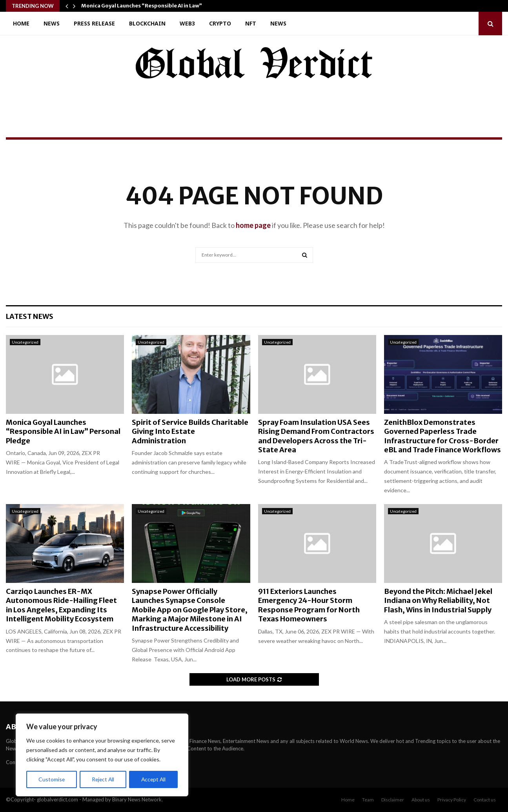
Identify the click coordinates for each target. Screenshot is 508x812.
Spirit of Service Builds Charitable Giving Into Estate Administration (190, 431)
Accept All (154, 779)
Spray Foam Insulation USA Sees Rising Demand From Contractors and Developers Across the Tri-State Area (316, 436)
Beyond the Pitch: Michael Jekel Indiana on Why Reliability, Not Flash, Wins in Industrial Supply (438, 601)
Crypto (220, 23)
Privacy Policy (452, 800)
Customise (51, 779)
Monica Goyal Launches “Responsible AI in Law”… (144, 6)
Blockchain (147, 23)
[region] (102, 755)
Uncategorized (25, 342)
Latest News (30, 316)
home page (253, 225)
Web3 (187, 23)
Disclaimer (393, 800)
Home (21, 23)
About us (421, 800)
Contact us (485, 800)
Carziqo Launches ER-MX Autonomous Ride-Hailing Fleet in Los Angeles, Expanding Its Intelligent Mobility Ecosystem (61, 605)
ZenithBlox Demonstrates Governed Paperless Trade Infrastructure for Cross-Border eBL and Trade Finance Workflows (442, 436)
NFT (251, 23)
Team (368, 800)
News (52, 23)
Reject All (103, 779)
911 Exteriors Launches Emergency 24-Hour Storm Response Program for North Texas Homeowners (309, 605)
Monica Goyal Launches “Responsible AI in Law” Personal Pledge (63, 431)
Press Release (94, 23)
